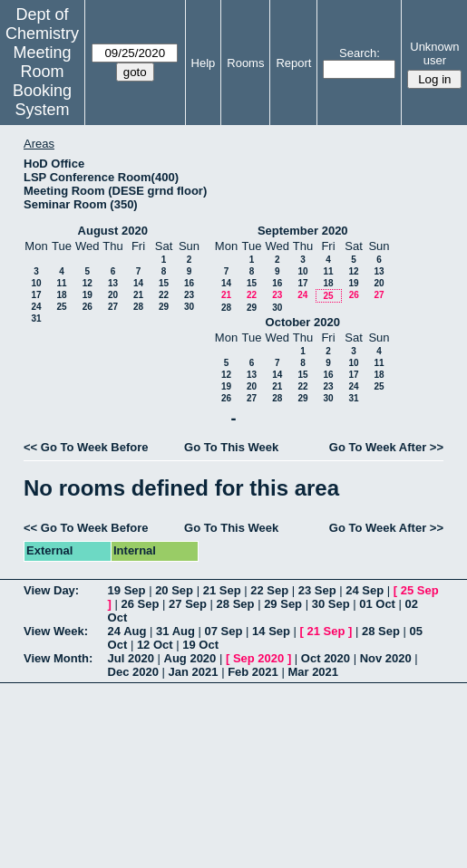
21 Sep (222, 590)
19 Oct (200, 645)
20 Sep (174, 590)
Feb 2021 (253, 672)
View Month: (58, 658)
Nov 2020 (386, 658)
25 (61, 307)
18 (61, 295)
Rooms (245, 63)
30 (189, 307)
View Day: (51, 590)
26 (88, 307)
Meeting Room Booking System (42, 81)
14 (138, 283)
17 (36, 295)
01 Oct (377, 604)
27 (113, 307)
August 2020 (113, 231)
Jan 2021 (194, 672)
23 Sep (317, 590)
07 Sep (224, 631)
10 (36, 283)
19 (88, 295)
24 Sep (365, 590)
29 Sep (283, 604)
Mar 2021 (313, 672)
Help (204, 63)
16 (189, 283)
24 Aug (127, 631)
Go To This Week (231, 447)
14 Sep (271, 631)
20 (113, 295)
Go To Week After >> (386, 447)
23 (189, 295)
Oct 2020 (326, 658)
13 (113, 283)
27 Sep (188, 604)
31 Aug (175, 631)
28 (138, 307)
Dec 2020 (133, 672)
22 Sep (269, 590)
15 (164, 283)
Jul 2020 (131, 658)
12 (88, 283)
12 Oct (155, 645)
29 (164, 307)
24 (36, 307)
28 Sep (236, 604)
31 (36, 318)
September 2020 (303, 231)
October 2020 (303, 322)
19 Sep (127, 590)
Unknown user (434, 53)
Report (293, 63)
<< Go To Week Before (86, 447)
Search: (360, 53)
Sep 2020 (258, 658)
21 (138, 295)
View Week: (56, 631)
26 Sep (141, 604)
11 (61, 283)
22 (164, 295)
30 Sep (331, 604)
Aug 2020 (190, 658)
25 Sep (420, 590)
